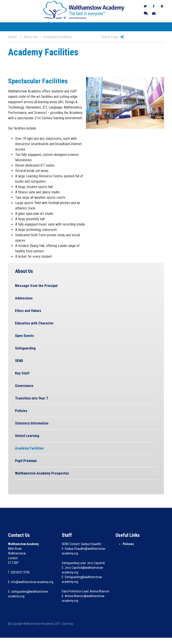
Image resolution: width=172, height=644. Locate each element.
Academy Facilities (29, 448)
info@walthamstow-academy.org (32, 582)
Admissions (24, 298)
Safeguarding (25, 348)
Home (13, 37)
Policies (21, 411)
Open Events (25, 336)
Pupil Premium (26, 461)
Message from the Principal (36, 286)
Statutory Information (32, 423)
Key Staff (22, 373)
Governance (24, 386)
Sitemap (68, 624)
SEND (19, 361)
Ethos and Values (28, 311)
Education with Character (34, 323)
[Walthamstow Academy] (84, 10)
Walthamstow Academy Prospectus (42, 473)
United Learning (27, 436)
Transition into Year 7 (31, 398)
